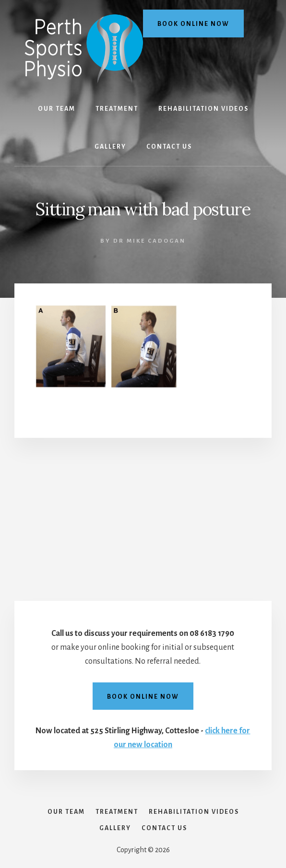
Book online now (193, 24)
